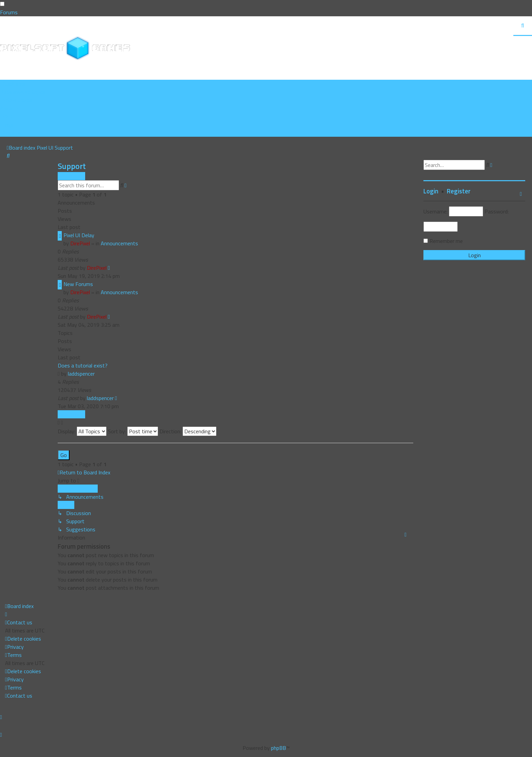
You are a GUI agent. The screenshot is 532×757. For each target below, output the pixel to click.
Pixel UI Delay (79, 235)
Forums (9, 12)
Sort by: (133, 431)
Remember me (446, 241)
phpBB (279, 748)
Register (459, 191)
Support (72, 166)
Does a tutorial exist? (83, 365)
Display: (82, 431)
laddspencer (81, 374)
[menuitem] (23, 92)
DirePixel (80, 243)
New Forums (78, 284)
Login (431, 191)
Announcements (119, 243)
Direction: (188, 431)
